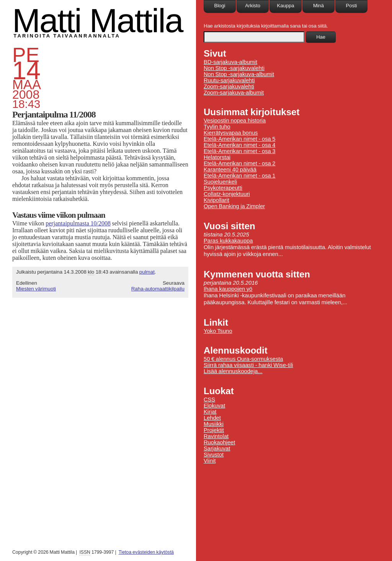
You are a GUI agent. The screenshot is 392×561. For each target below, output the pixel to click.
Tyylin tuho (217, 127)
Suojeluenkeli (220, 182)
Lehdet (212, 418)
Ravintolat (216, 436)
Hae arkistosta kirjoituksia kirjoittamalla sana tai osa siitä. (266, 26)
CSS (209, 400)
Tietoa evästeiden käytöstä (146, 552)
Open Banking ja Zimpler (234, 206)
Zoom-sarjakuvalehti (229, 86)
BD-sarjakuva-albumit (230, 62)
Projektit (214, 430)
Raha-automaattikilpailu (158, 289)
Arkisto (253, 6)
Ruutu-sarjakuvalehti (229, 80)
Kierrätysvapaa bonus (231, 133)
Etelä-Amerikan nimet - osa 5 (240, 139)
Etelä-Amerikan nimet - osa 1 (240, 176)
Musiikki (214, 424)
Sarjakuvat (217, 448)
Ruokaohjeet (219, 442)
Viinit (210, 461)
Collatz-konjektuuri (227, 194)
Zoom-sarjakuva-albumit (234, 93)
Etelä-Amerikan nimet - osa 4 (240, 145)
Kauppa (286, 6)
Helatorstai (217, 157)
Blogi (220, 6)
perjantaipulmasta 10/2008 (78, 223)
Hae (321, 37)
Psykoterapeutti (223, 188)
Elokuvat (214, 406)
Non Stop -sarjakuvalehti (234, 68)
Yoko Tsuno (218, 331)
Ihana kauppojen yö (228, 289)
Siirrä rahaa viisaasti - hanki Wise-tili (248, 365)
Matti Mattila (97, 20)
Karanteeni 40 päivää (230, 170)
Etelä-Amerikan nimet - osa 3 (240, 151)
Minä (318, 6)
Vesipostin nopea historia (235, 121)
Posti (352, 6)
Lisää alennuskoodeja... (233, 371)
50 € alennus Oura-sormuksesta (243, 359)
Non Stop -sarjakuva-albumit (239, 74)
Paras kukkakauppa (228, 241)
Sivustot (214, 455)
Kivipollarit (216, 200)
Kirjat (210, 412)
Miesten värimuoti (36, 289)
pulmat (147, 272)
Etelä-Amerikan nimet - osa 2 (240, 163)
